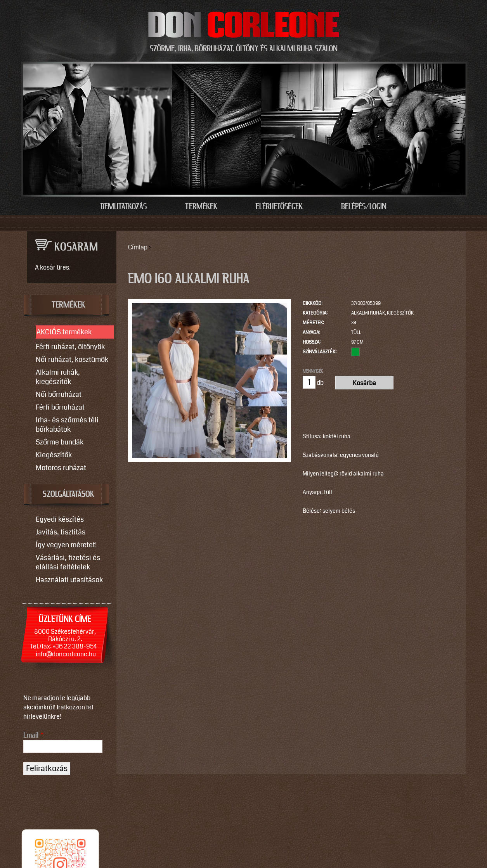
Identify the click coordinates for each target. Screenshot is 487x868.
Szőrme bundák (60, 442)
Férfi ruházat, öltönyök (70, 347)
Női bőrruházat (59, 394)
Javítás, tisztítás (61, 532)
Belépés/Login (364, 207)
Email (34, 735)
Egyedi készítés (60, 519)
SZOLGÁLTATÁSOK (68, 495)
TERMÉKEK (68, 305)
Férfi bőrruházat (60, 407)
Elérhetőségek (279, 207)
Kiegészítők (54, 455)
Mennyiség (313, 371)
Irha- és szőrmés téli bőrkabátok (67, 425)
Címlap (138, 247)
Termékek (201, 207)
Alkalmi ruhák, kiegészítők (382, 313)
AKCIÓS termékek (64, 332)
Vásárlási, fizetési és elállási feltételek (68, 562)
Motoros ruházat (61, 468)
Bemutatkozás (124, 207)
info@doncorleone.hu (66, 654)
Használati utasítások (69, 580)
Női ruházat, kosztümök (72, 360)
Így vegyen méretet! (66, 545)
